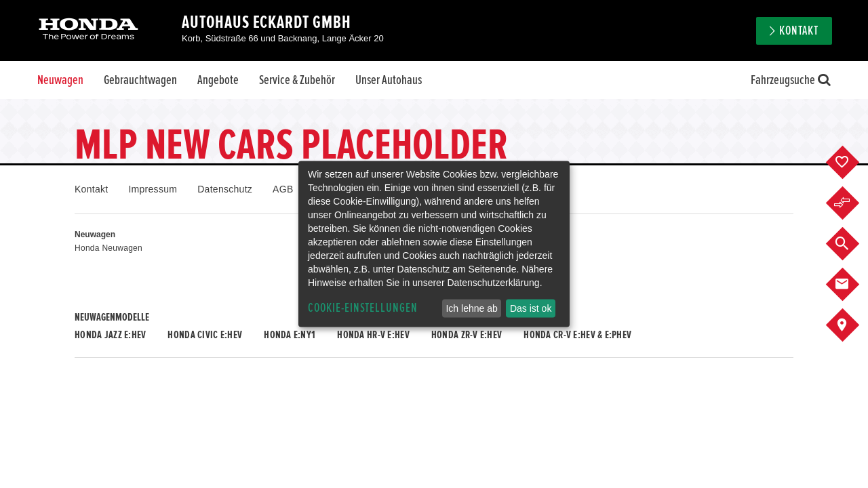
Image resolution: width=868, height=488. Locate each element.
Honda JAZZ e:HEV (110, 335)
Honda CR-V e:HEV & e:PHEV (577, 335)
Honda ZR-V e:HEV (467, 335)
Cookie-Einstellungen (363, 308)
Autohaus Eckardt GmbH (267, 22)
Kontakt (799, 31)
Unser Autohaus (389, 80)
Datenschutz (225, 189)
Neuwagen (60, 80)
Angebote (218, 80)
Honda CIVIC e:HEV (205, 335)
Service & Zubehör (297, 80)
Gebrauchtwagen (140, 80)
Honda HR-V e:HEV (373, 335)
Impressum (153, 189)
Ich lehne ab (471, 308)
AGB (283, 189)
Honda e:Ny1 (290, 335)
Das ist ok (531, 308)
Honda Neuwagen (108, 248)
